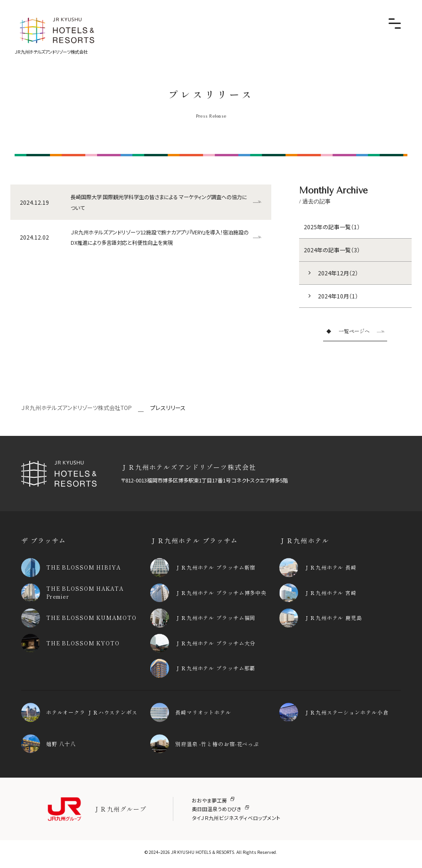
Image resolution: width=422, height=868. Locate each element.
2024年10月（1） (338, 296)
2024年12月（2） (338, 273)
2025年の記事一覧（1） (332, 227)
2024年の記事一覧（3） (332, 250)
